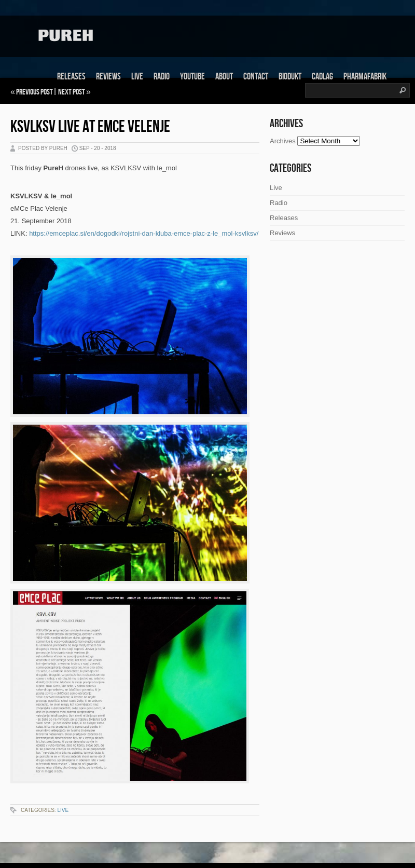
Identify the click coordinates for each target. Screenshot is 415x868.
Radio (162, 77)
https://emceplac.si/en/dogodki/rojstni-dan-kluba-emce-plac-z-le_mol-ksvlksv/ (144, 233)
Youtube (192, 77)
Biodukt (290, 77)
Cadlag (322, 77)
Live (137, 77)
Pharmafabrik (365, 77)
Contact (256, 77)
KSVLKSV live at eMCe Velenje (90, 127)
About (224, 77)
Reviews (108, 77)
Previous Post (34, 92)
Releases (71, 77)
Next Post (72, 92)
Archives (283, 141)
